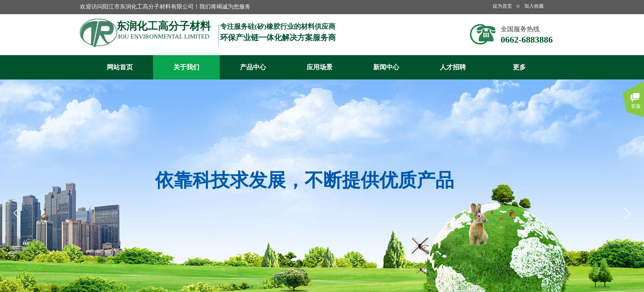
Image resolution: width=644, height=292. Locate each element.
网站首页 (120, 67)
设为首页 (502, 6)
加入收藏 (534, 6)
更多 (519, 67)
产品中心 (253, 67)
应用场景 (320, 67)
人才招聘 (453, 67)
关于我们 (186, 67)
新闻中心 (386, 67)
